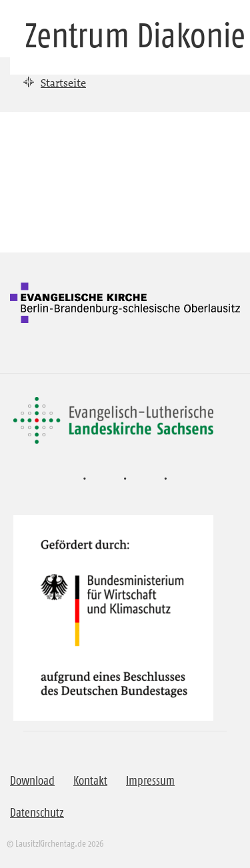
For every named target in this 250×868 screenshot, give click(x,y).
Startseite (63, 83)
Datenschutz (37, 813)
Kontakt (90, 781)
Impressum (150, 781)
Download (32, 781)
